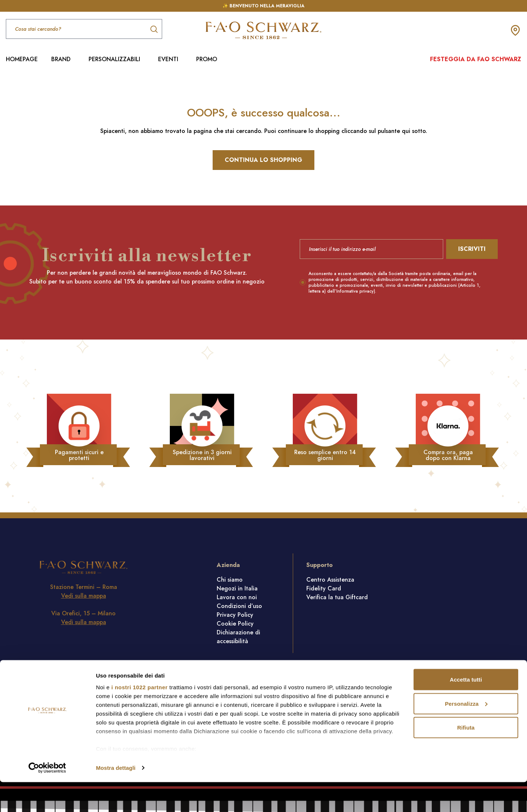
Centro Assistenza (330, 580)
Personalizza (466, 733)
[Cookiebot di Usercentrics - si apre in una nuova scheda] (47, 798)
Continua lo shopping (263, 160)
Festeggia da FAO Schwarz (476, 59)
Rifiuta (466, 757)
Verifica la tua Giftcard (337, 597)
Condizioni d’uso (239, 606)
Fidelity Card (324, 588)
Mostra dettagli (116, 798)
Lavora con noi (237, 597)
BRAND (61, 59)
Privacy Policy (235, 615)
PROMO (207, 59)
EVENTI (168, 59)
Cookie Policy (235, 624)
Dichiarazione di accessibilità (238, 637)
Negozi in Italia (237, 588)
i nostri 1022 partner (139, 717)
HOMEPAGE (22, 59)
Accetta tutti (466, 709)
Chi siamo (230, 580)
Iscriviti (472, 249)
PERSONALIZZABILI (114, 59)
